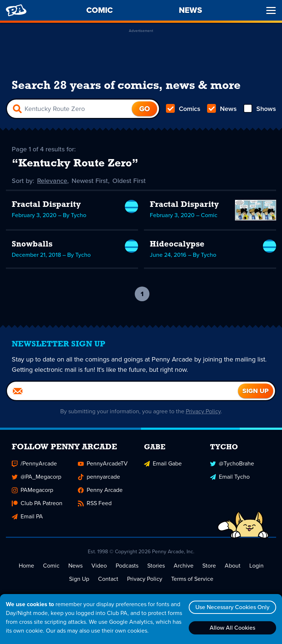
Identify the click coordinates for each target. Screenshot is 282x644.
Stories (156, 566)
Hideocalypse (177, 244)
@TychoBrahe (232, 463)
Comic (51, 566)
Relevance (52, 181)
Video (99, 566)
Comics (183, 109)
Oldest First (129, 181)
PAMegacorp (32, 490)
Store (209, 566)
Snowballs (32, 244)
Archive (184, 566)
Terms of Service (192, 579)
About (233, 566)
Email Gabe (163, 463)
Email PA (27, 516)
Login (256, 566)
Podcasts (127, 566)
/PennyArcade (34, 463)
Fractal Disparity (46, 205)
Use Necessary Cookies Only (232, 607)
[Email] (122, 391)
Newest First (90, 181)
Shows (260, 109)
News (222, 109)
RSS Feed (95, 503)
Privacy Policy (203, 411)
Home (26, 566)
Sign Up (79, 579)
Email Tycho (230, 477)
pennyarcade (99, 477)
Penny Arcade (100, 490)
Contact (108, 579)
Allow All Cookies (232, 628)
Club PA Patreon (37, 503)
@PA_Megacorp (37, 477)
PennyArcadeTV (103, 463)
